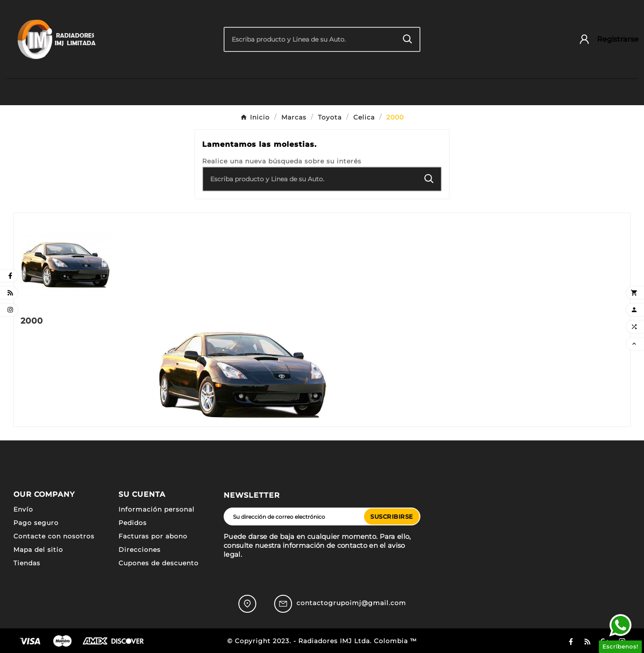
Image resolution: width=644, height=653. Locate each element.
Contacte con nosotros (54, 536)
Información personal (157, 509)
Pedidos (133, 523)
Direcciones (140, 550)
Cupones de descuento (159, 563)
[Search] (408, 39)
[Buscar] (310, 39)
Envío (23, 509)
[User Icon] (604, 39)
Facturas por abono (153, 536)
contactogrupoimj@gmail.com (351, 603)
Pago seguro (36, 523)
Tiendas (27, 563)
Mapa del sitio (38, 550)
